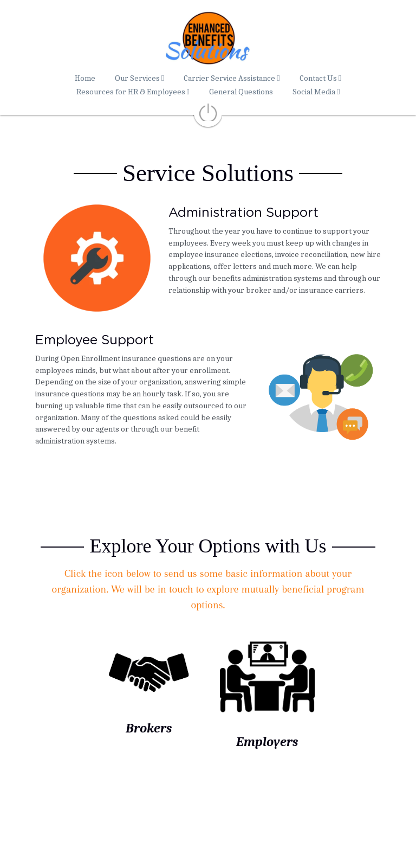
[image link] (149, 669)
